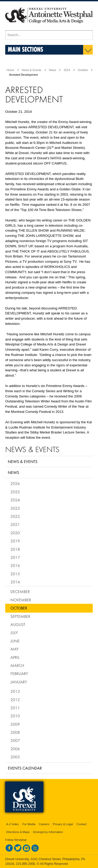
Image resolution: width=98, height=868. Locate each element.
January (19, 682)
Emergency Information (48, 832)
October (83, 70)
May (15, 649)
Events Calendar (25, 768)
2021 (15, 524)
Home (10, 70)
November (21, 600)
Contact (82, 824)
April (15, 657)
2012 (15, 700)
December (20, 591)
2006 (15, 749)
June (15, 641)
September (20, 616)
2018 (15, 549)
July (14, 632)
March (17, 665)
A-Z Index (13, 824)
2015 (15, 574)
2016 (15, 565)
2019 (15, 541)
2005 (15, 757)
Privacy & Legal (63, 824)
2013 (15, 691)
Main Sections (25, 49)
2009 (15, 724)
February (19, 673)
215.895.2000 (25, 864)
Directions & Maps (18, 832)
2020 (15, 533)
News (53, 70)
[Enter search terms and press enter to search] (49, 35)
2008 (15, 732)
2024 (15, 500)
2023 (15, 508)
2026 (15, 483)
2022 (15, 516)
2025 (15, 492)
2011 (15, 708)
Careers (44, 824)
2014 (67, 70)
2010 (15, 716)
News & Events (32, 70)
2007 (15, 740)
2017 (15, 557)
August (18, 624)
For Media (29, 824)
